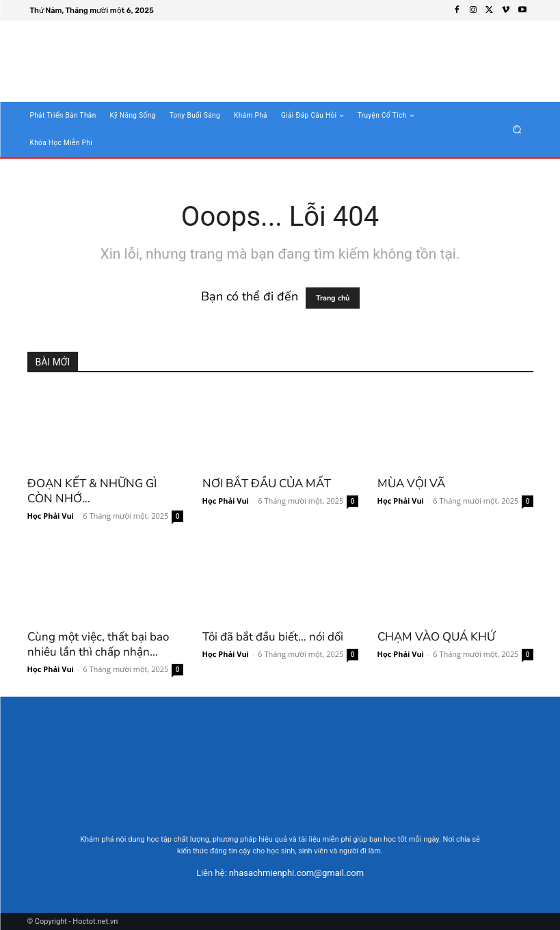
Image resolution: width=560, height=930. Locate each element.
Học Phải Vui (51, 516)
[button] (517, 130)
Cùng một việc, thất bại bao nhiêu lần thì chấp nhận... (98, 644)
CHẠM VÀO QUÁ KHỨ (436, 637)
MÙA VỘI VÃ (411, 483)
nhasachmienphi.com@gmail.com (296, 873)
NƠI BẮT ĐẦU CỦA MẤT (267, 483)
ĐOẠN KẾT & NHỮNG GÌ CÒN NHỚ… (92, 491)
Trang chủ (333, 298)
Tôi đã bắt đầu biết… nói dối (273, 637)
